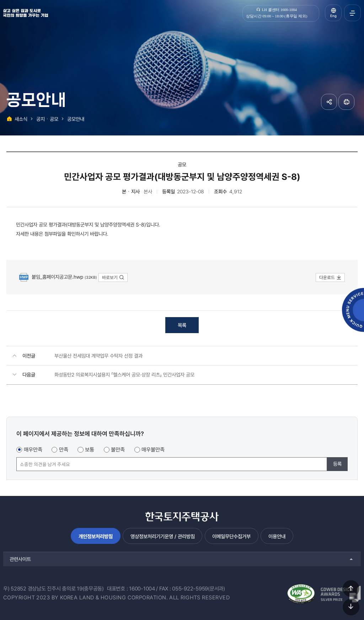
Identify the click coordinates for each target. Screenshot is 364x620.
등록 (337, 464)
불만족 (118, 450)
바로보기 (113, 277)
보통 (90, 450)
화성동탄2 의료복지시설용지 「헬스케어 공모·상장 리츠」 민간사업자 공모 (124, 375)
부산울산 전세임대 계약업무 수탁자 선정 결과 (98, 356)
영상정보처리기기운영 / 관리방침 (163, 536)
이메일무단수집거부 (231, 536)
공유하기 (329, 102)
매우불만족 (153, 450)
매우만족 (33, 450)
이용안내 (277, 536)
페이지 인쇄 (346, 102)
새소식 (21, 119)
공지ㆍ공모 (47, 119)
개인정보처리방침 (96, 536)
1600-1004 (142, 589)
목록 (182, 325)
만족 (64, 450)
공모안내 (76, 119)
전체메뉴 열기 (352, 13)
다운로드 (330, 277)
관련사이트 (20, 559)
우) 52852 (15, 589)
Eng (333, 16)
